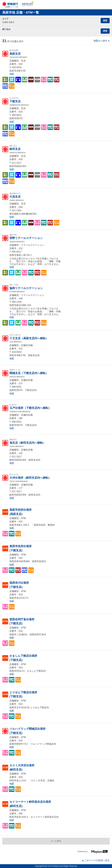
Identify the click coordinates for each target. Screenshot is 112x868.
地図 (12, 74)
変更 (105, 21)
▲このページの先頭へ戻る (96, 860)
